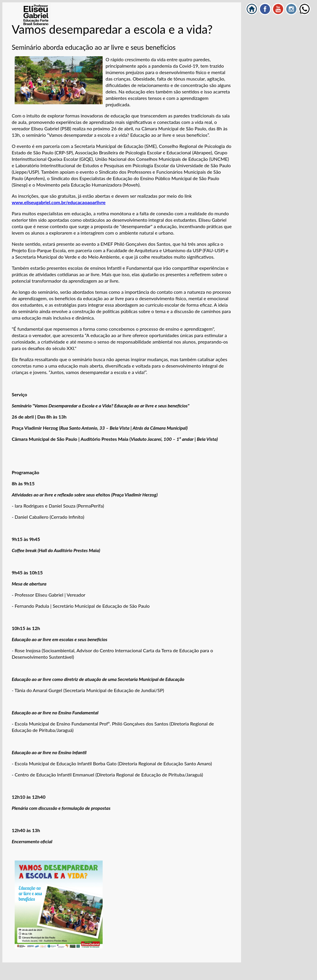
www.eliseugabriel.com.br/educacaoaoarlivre (59, 202)
